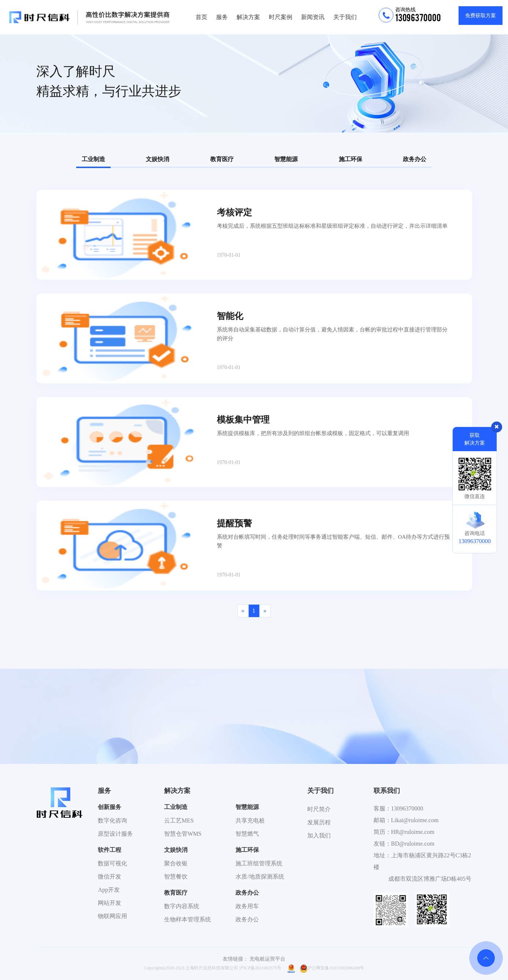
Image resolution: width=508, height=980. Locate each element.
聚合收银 (176, 863)
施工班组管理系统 (259, 863)
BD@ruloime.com (413, 844)
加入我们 (319, 836)
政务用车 (247, 906)
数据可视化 (112, 863)
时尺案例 (281, 17)
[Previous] (243, 611)
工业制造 (93, 159)
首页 (201, 17)
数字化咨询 (112, 821)
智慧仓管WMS (183, 834)
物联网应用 (112, 916)
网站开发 (110, 903)
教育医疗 (222, 159)
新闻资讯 (313, 17)
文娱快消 (157, 159)
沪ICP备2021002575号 (260, 968)
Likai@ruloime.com (415, 820)
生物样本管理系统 (188, 919)
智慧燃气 (247, 834)
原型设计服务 (115, 834)
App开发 (109, 890)
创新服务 (110, 807)
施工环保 (351, 159)
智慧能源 (286, 159)
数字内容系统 (182, 906)
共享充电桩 (250, 821)
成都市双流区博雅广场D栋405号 (430, 879)
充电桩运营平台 (267, 959)
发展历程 (319, 822)
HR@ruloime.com (413, 832)
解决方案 (248, 17)
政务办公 (415, 159)
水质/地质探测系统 (260, 877)
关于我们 (345, 17)
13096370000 (407, 808)
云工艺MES (179, 821)
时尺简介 (319, 809)
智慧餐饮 (176, 877)
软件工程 (110, 850)
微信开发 (110, 877)
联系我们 (387, 791)
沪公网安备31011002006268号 (332, 968)
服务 (222, 17)
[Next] (265, 611)
